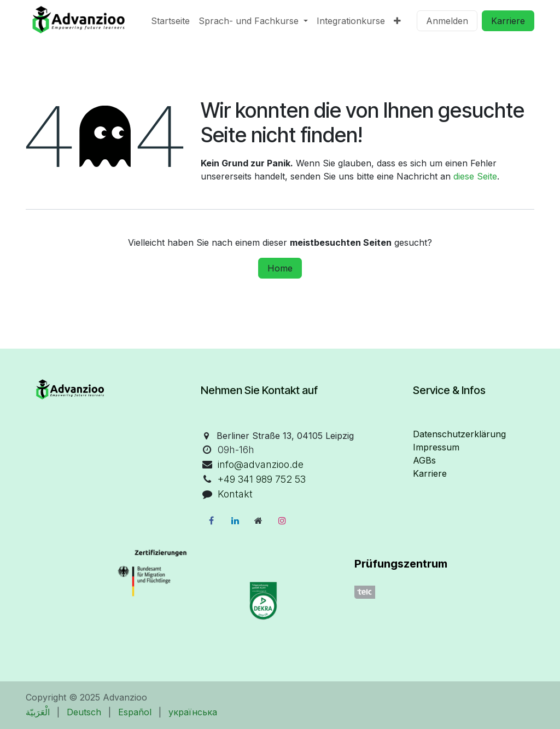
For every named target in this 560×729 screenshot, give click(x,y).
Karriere (508, 21)
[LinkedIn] (235, 520)
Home (280, 268)
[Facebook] (211, 520)
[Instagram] (282, 520)
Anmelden (447, 21)
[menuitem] (170, 21)
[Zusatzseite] (259, 520)
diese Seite (475, 176)
